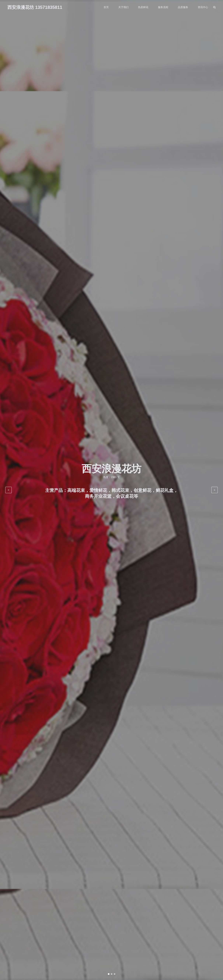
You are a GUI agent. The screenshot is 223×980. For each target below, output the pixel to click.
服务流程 (163, 7)
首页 (106, 7)
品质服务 (183, 7)
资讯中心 (203, 7)
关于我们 (123, 7)
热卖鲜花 (143, 7)
